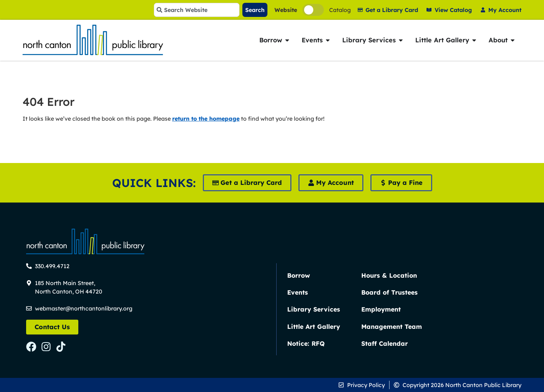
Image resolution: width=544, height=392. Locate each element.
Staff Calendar (385, 343)
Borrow (299, 275)
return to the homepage (206, 119)
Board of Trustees (389, 292)
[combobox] (197, 10)
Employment (381, 309)
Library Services (314, 309)
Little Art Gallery (314, 326)
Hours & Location (389, 275)
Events (298, 292)
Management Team (392, 326)
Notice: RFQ (306, 343)
